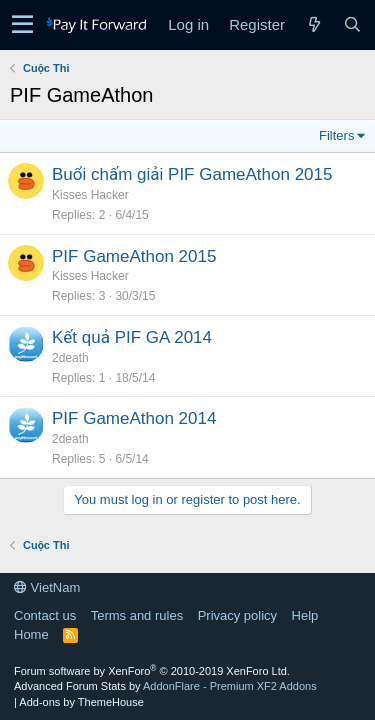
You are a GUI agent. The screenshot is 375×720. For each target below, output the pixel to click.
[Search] (352, 24)
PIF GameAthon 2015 (134, 256)
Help (305, 615)
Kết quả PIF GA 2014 (132, 337)
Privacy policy (237, 615)
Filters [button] (336, 135)
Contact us (45, 615)
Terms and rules (137, 615)
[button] (22, 25)
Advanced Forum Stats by (165, 686)
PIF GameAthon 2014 (134, 418)
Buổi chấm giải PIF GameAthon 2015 (192, 174)
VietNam (47, 587)
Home (31, 634)
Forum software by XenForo (152, 671)
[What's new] (314, 24)
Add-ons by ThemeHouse (81, 702)
